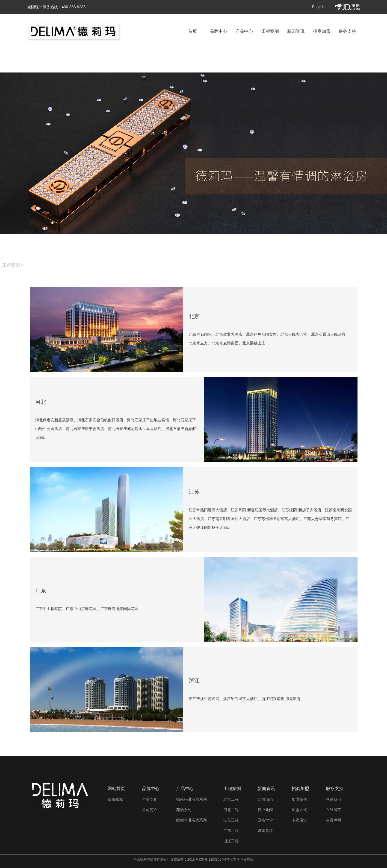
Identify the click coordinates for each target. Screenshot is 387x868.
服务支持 (347, 31)
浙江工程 (231, 841)
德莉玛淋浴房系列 (191, 799)
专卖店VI (299, 820)
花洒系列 (184, 810)
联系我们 (333, 799)
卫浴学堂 (265, 820)
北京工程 (231, 799)
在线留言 (333, 810)
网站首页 (116, 789)
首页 (193, 31)
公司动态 (265, 799)
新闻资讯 (296, 31)
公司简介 (150, 810)
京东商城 (115, 799)
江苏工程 (231, 820)
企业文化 (150, 799)
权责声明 (333, 820)
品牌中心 (218, 31)
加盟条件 (299, 799)
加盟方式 (299, 810)
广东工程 (231, 831)
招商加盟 (322, 31)
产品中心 (244, 31)
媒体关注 (265, 831)
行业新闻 (265, 810)
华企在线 (247, 860)
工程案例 (270, 31)
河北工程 (231, 810)
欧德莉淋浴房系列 (191, 820)
